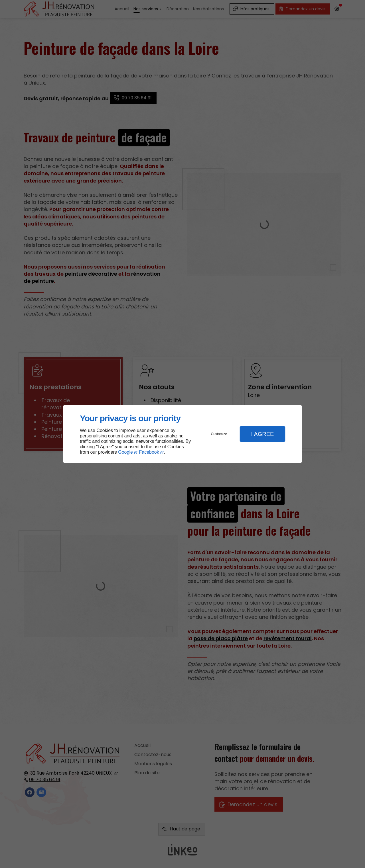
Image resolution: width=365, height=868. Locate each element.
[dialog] (182, 434)
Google (125, 452)
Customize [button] (219, 434)
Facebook (149, 452)
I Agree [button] (262, 434)
